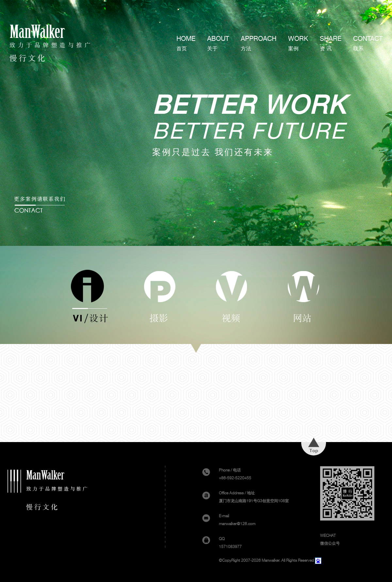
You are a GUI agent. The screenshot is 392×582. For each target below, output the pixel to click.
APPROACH (259, 43)
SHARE (331, 43)
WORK (298, 43)
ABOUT (218, 43)
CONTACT (368, 43)
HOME (186, 43)
